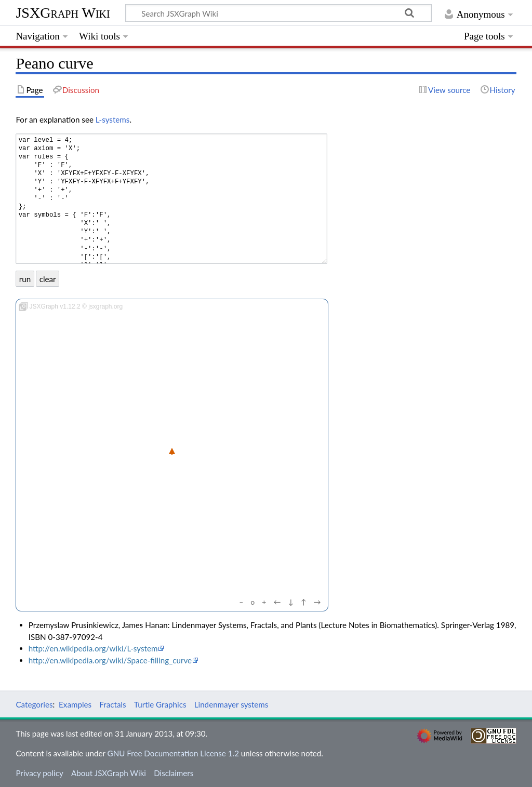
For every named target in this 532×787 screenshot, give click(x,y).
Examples (75, 704)
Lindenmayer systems (231, 704)
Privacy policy (39, 773)
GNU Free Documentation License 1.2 (173, 753)
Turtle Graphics (160, 704)
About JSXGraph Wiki (109, 773)
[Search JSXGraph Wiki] (278, 13)
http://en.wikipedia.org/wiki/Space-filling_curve (110, 660)
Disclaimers (174, 773)
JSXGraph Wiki (63, 13)
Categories (34, 704)
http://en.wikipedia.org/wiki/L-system (93, 648)
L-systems (113, 119)
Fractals (112, 704)
